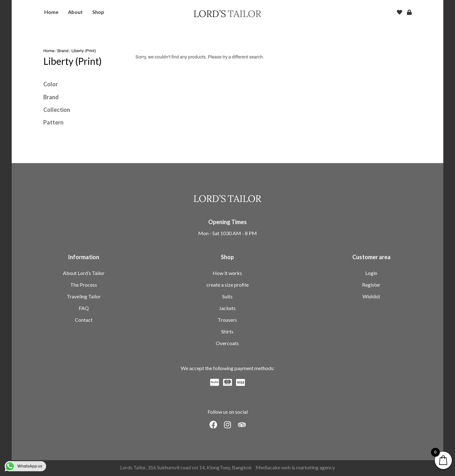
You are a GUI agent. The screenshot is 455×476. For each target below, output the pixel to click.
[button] (213, 425)
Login (371, 273)
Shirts (227, 331)
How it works (227, 273)
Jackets (227, 308)
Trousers (227, 320)
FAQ (84, 308)
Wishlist (371, 296)
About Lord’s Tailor (84, 273)
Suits (227, 296)
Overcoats (227, 343)
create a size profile (227, 285)
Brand (63, 51)
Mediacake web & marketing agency (295, 467)
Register (371, 285)
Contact (84, 320)
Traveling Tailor (84, 296)
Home (49, 51)
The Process (84, 285)
